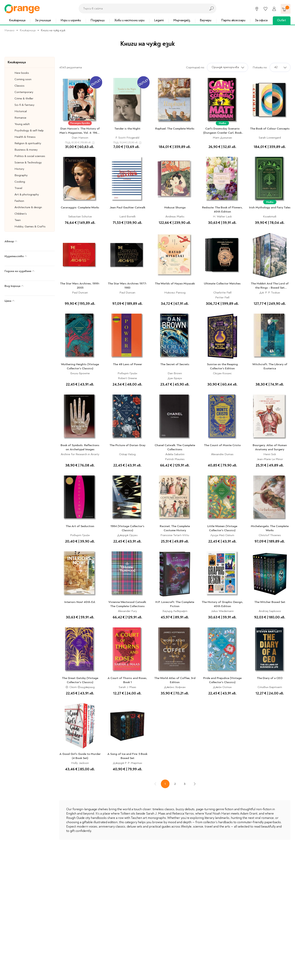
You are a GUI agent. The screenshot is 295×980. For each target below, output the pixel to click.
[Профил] (274, 9)
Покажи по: (260, 67)
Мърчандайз (182, 20)
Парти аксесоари (233, 20)
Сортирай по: (195, 67)
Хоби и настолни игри (129, 20)
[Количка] (286, 9)
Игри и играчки (71, 20)
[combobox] (142, 8)
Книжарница (17, 20)
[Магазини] (257, 9)
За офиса (261, 20)
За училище (43, 20)
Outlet (282, 20)
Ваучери (206, 20)
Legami (159, 20)
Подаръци (98, 20)
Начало (10, 30)
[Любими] (265, 9)
